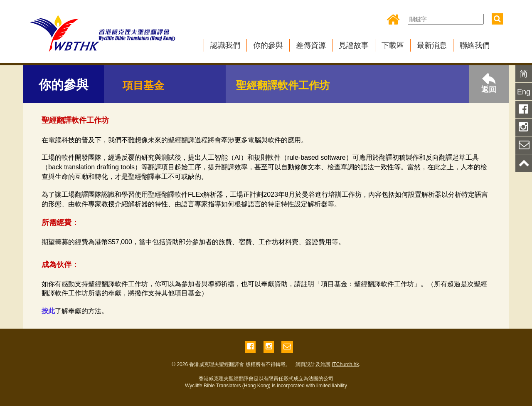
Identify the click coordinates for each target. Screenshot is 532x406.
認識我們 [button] (225, 45)
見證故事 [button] (354, 45)
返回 (489, 83)
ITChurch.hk (345, 364)
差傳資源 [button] (311, 45)
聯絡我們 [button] (475, 45)
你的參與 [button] (268, 45)
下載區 (393, 45)
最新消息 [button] (432, 45)
